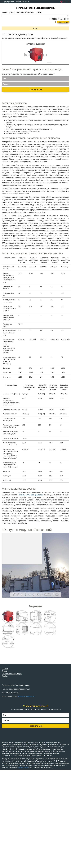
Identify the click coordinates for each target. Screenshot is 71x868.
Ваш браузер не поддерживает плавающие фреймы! (35, 565)
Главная (4, 12)
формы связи (23, 768)
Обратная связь (23, 2)
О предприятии (8, 2)
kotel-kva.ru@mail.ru (26, 696)
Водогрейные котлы (44, 38)
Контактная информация (25, 12)
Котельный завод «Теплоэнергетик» (35, 8)
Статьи (12, 12)
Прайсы (39, 12)
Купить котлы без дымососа (31, 495)
